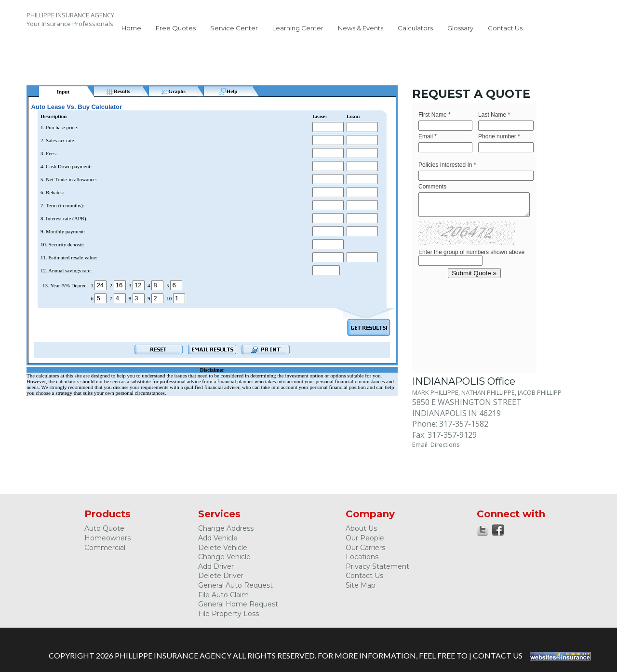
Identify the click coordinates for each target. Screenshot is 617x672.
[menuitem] (131, 30)
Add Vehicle (218, 538)
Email (421, 444)
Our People (365, 538)
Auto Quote (104, 528)
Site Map (361, 585)
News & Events (361, 28)
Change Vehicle (224, 557)
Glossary (460, 28)
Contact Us (505, 28)
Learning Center (298, 28)
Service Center (234, 28)
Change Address (226, 528)
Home (131, 28)
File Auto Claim (223, 595)
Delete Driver (221, 576)
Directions (445, 444)
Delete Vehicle (223, 548)
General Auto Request (235, 585)
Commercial (105, 548)
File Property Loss (228, 614)
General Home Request (238, 604)
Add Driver (216, 566)
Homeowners (107, 538)
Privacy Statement (377, 566)
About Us (361, 528)
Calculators (415, 28)
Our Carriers (365, 548)
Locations (362, 557)
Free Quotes (176, 28)
